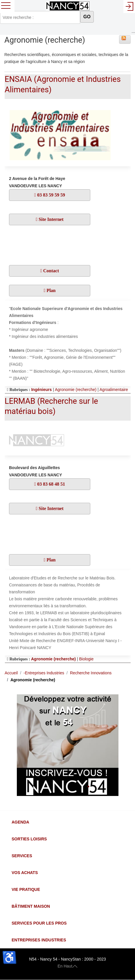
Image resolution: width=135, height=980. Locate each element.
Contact (51, 271)
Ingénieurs (41, 390)
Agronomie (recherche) (76, 390)
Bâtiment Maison (31, 906)
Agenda (20, 822)
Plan (50, 290)
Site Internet (51, 219)
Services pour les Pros (39, 923)
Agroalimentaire (114, 390)
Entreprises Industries (39, 940)
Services (22, 856)
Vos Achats (25, 873)
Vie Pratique (26, 889)
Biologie (86, 659)
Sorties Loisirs (29, 839)
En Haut (67, 966)
